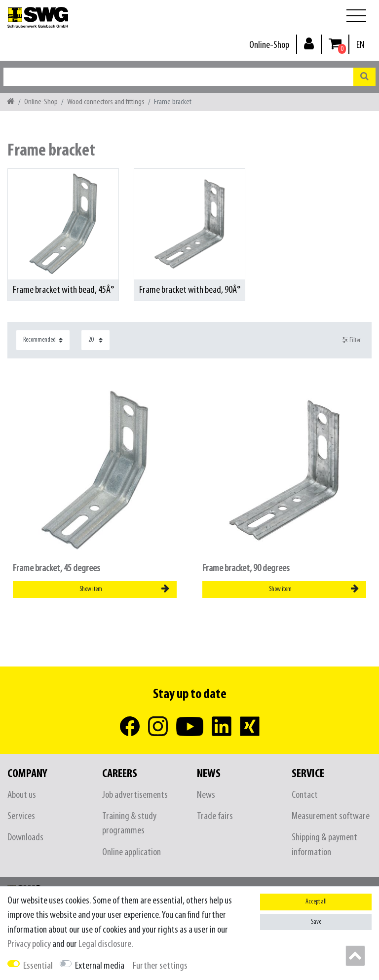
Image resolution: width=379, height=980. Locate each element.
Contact (305, 795)
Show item (124, 589)
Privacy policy (29, 944)
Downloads (25, 838)
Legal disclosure (105, 944)
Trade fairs (215, 816)
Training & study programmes (129, 823)
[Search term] (178, 77)
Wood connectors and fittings (106, 102)
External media (100, 966)
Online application (132, 852)
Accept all (316, 902)
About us (22, 795)
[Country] (360, 45)
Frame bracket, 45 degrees (57, 568)
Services (21, 816)
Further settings (160, 966)
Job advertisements (135, 795)
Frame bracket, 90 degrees (246, 568)
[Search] (364, 77)
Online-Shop (269, 45)
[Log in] (309, 43)
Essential (38, 966)
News (206, 795)
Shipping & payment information (324, 845)
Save (316, 922)
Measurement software (331, 816)
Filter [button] (352, 340)
